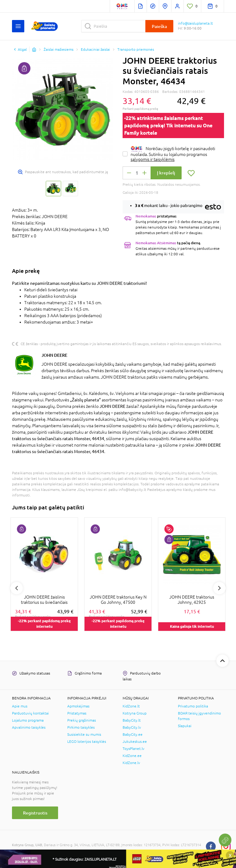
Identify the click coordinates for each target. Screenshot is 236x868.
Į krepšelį (166, 173)
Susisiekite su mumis (84, 735)
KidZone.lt (131, 706)
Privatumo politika (193, 706)
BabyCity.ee (133, 735)
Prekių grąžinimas (82, 720)
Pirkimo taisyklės (81, 727)
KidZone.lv (131, 763)
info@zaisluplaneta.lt (195, 23)
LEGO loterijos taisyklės (87, 742)
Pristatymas (77, 713)
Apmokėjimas (78, 706)
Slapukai (185, 726)
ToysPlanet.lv (134, 749)
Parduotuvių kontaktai (30, 713)
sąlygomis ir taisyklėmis (153, 159)
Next (219, 588)
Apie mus (20, 706)
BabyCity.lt (132, 720)
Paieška (159, 26)
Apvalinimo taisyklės (29, 727)
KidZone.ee (132, 756)
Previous (17, 588)
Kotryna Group (135, 713)
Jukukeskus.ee (135, 742)
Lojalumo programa (28, 720)
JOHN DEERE (54, 355)
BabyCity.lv (132, 727)
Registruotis (35, 813)
